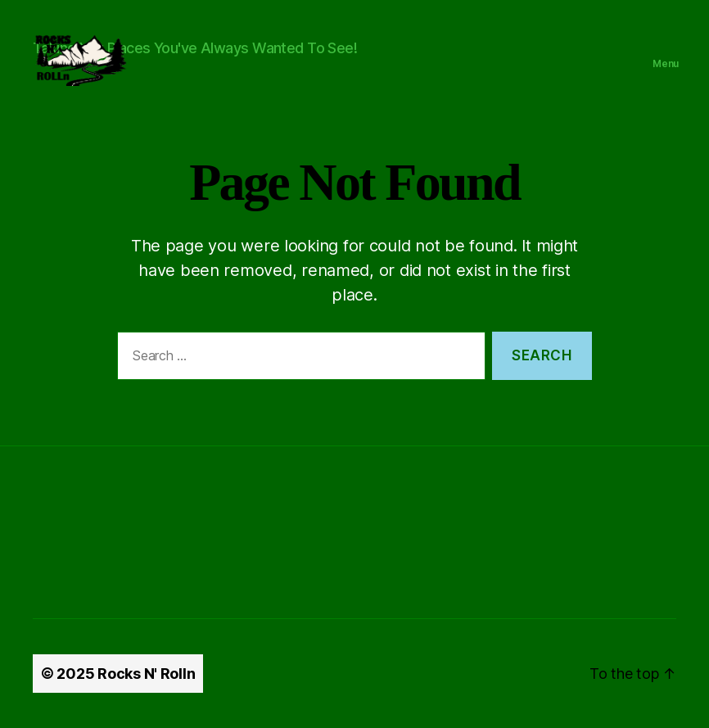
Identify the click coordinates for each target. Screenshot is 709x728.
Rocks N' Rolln (146, 674)
